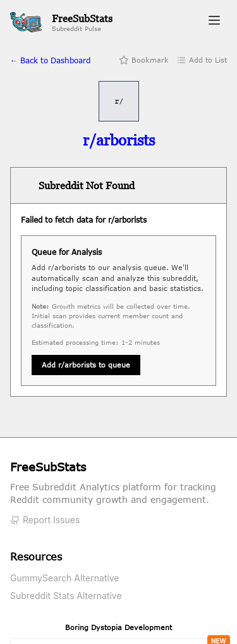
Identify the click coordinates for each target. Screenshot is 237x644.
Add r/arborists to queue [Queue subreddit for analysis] (86, 365)
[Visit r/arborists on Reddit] (119, 140)
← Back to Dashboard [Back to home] (50, 60)
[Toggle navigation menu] (214, 22)
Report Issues (45, 520)
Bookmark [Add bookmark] (144, 60)
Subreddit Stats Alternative (66, 596)
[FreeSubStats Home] (61, 22)
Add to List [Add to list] (202, 60)
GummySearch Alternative (65, 578)
